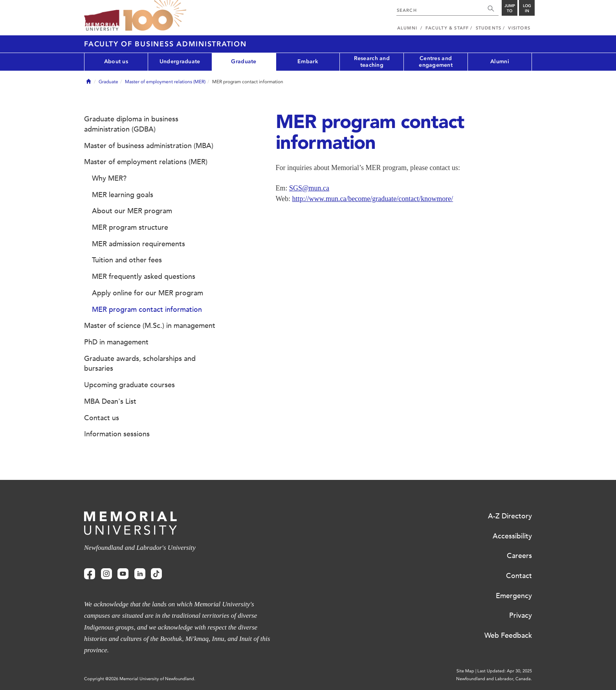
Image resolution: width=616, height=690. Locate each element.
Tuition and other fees (127, 260)
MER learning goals (123, 195)
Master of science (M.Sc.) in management (150, 326)
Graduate (244, 61)
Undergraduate (180, 61)
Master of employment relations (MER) (165, 82)
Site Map (465, 671)
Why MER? (109, 178)
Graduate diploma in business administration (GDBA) (131, 124)
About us (116, 61)
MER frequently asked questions (144, 276)
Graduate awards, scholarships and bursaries (140, 364)
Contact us (102, 418)
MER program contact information (147, 309)
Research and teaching (372, 62)
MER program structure (130, 227)
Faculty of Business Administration (165, 44)
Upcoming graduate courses (129, 385)
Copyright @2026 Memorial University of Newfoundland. (140, 679)
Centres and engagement (436, 62)
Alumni (500, 61)
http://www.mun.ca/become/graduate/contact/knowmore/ (373, 199)
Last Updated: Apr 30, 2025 (505, 671)
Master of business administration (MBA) (149, 146)
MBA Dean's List (110, 401)
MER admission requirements (138, 244)
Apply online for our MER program (148, 293)
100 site (155, 16)
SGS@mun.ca (309, 188)
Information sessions (117, 434)
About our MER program (132, 211)
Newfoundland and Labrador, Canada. (494, 679)
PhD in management (116, 342)
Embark (308, 61)
